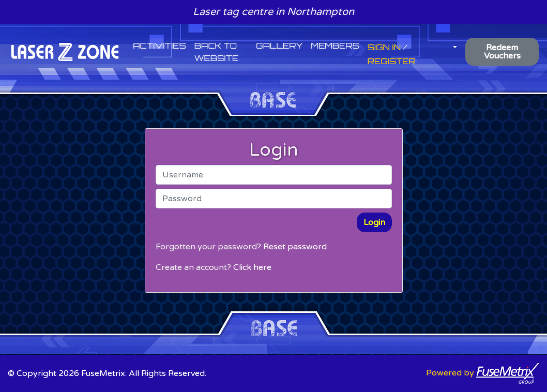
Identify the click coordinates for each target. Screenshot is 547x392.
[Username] (274, 175)
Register (392, 61)
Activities (159, 46)
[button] (454, 46)
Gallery (279, 46)
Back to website (216, 52)
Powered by (483, 373)
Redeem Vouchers (502, 52)
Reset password (295, 247)
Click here (252, 267)
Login (374, 222)
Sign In (384, 47)
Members (335, 46)
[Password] (274, 199)
